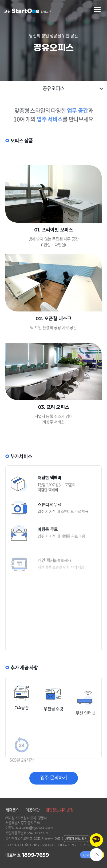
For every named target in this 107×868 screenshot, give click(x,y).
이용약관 (32, 810)
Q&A (86, 855)
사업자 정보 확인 (76, 838)
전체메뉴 (97, 10)
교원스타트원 (27, 11)
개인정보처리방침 (60, 810)
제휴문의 (12, 810)
